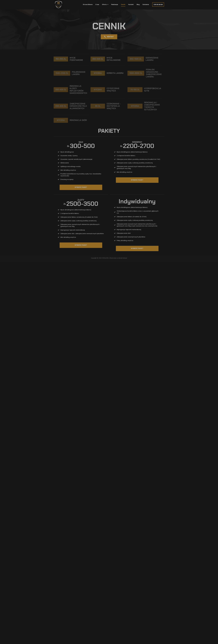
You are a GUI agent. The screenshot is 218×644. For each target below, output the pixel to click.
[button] (158, 5)
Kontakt (131, 4)
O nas (97, 4)
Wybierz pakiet (81, 187)
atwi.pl (125, 258)
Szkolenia (146, 4)
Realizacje (115, 4)
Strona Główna (88, 4)
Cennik (123, 4)
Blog (138, 4)
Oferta (105, 5)
